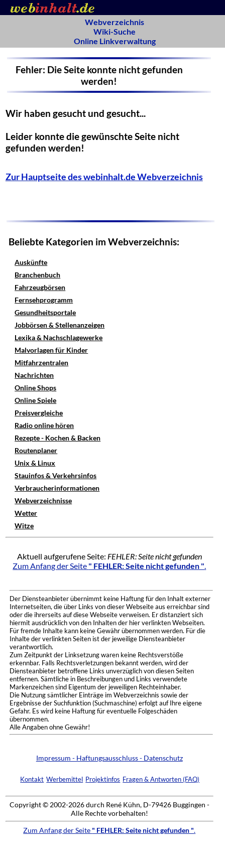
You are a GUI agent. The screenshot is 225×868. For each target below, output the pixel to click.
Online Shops (35, 388)
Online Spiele (35, 400)
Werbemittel (65, 779)
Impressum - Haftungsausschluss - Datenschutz (109, 758)
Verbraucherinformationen (57, 488)
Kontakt (32, 779)
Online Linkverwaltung (115, 41)
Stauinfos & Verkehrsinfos (55, 475)
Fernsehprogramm (44, 300)
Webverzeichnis (115, 22)
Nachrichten (34, 375)
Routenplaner (36, 450)
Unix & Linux (35, 463)
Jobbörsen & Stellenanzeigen (60, 325)
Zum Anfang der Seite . (109, 566)
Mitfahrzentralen (41, 363)
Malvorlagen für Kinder (51, 350)
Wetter (26, 513)
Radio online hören (44, 425)
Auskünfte (31, 262)
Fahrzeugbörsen (40, 287)
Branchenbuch (37, 275)
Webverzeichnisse (43, 500)
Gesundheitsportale (45, 312)
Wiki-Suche (115, 31)
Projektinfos (103, 779)
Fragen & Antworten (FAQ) (161, 779)
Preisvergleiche (39, 413)
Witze (24, 526)
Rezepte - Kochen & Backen (58, 438)
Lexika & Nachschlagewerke (59, 337)
